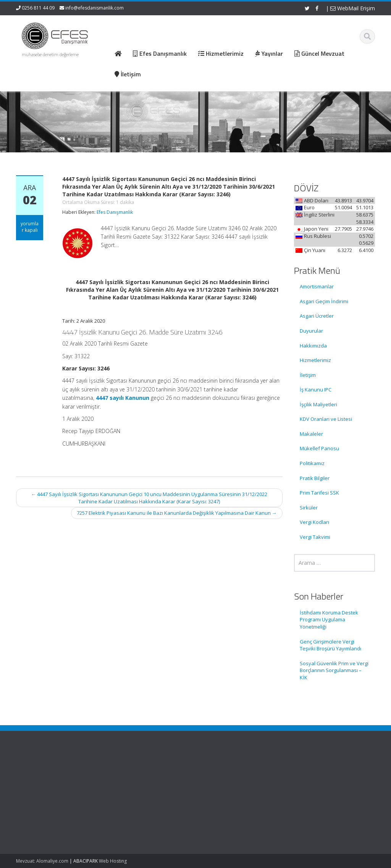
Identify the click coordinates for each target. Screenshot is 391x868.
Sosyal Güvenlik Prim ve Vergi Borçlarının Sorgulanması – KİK (334, 670)
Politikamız (312, 463)
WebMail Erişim (353, 8)
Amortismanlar (317, 286)
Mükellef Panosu (319, 448)
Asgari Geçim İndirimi (324, 301)
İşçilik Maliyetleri (318, 404)
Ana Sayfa (180, 773)
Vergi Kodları (314, 522)
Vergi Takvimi (315, 537)
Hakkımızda (313, 346)
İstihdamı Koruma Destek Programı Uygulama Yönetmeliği (329, 620)
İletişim (308, 375)
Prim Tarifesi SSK (319, 493)
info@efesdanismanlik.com (95, 8)
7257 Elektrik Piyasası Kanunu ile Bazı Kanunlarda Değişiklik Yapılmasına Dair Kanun (177, 513)
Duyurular (311, 331)
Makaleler (311, 434)
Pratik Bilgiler (315, 478)
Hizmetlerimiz (315, 360)
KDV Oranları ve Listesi (326, 419)
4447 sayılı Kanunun (123, 398)
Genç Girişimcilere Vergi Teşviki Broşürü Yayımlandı (330, 645)
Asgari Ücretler (317, 316)
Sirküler (309, 508)
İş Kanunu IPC (316, 390)
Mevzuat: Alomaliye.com (42, 861)
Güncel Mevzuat (187, 795)
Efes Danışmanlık (115, 212)
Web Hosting (113, 861)
